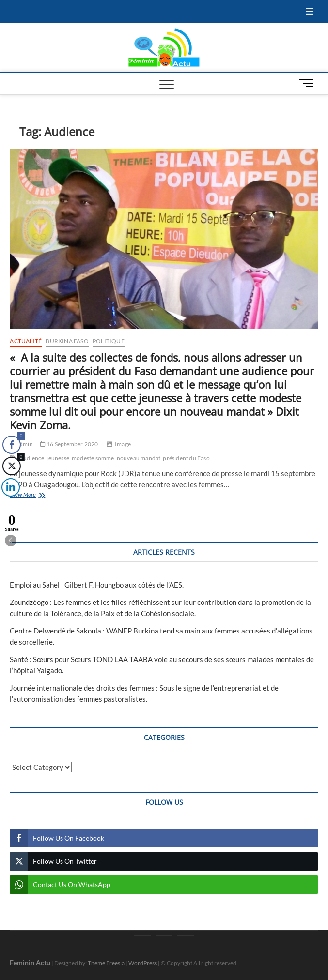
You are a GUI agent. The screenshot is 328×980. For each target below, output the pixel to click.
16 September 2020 (69, 444)
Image (123, 444)
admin (21, 444)
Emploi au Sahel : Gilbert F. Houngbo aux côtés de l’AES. (97, 585)
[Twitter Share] (11, 466)
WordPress (143, 963)
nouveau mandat (139, 458)
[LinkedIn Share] (9, 487)
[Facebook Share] (12, 445)
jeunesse (58, 458)
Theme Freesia (106, 963)
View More (37, 495)
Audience (32, 458)
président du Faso (186, 458)
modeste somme (93, 458)
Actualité (26, 341)
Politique (109, 341)
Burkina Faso (67, 341)
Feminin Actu (30, 962)
